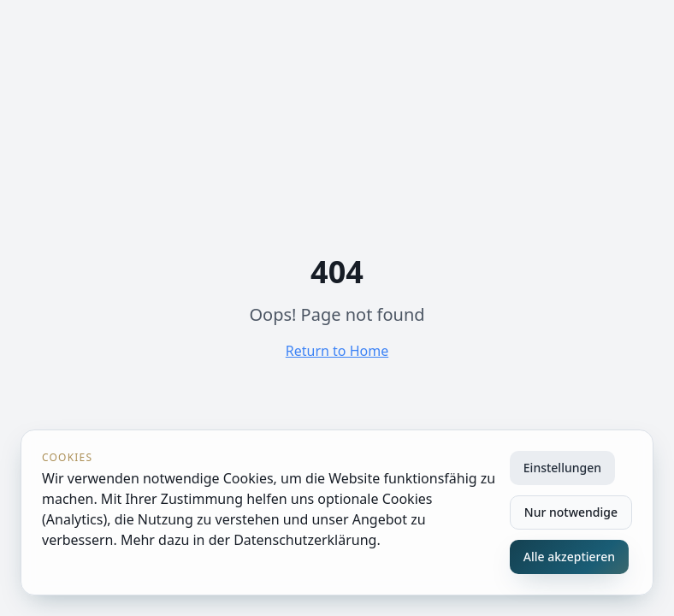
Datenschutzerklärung (305, 540)
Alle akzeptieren (569, 557)
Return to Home (337, 351)
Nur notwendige (571, 512)
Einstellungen (562, 468)
